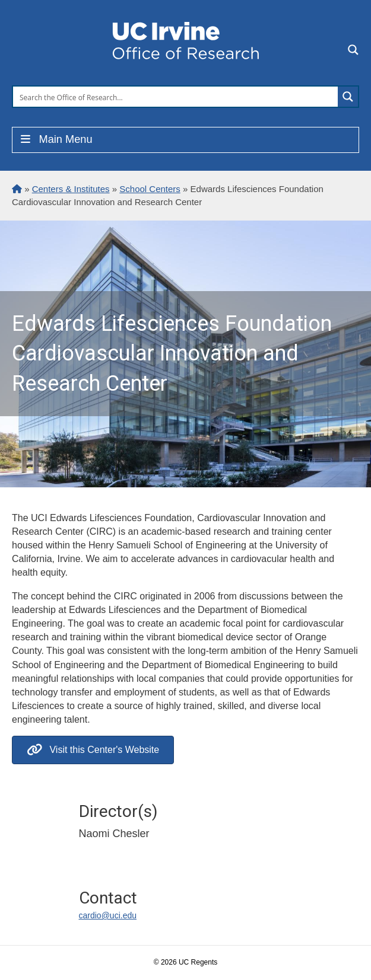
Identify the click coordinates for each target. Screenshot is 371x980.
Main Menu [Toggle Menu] (56, 139)
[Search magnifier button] (348, 97)
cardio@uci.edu (108, 915)
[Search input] (176, 97)
